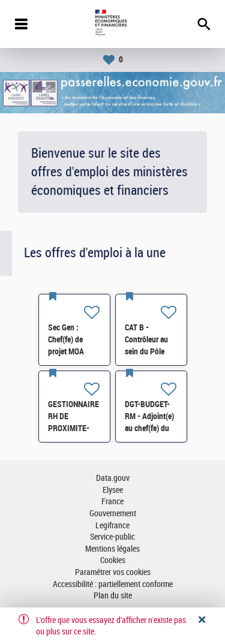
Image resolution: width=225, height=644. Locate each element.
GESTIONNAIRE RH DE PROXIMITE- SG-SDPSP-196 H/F (74, 428)
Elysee (113, 490)
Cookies (113, 560)
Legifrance (112, 526)
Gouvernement (113, 514)
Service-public (112, 537)
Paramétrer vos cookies (113, 572)
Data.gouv (113, 478)
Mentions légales (112, 549)
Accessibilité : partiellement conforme (113, 584)
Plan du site (113, 596)
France (112, 502)
